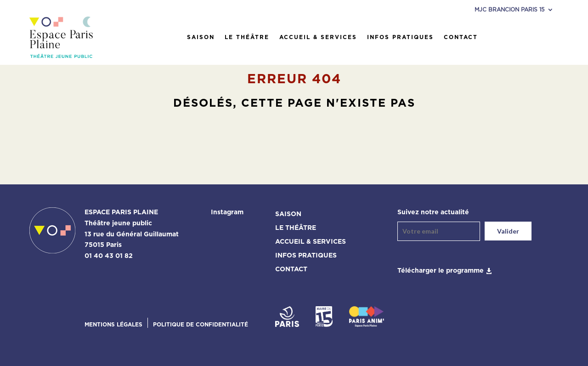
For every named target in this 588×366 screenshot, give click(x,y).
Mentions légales (113, 325)
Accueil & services (318, 37)
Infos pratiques (400, 37)
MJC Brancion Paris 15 (509, 10)
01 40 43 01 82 (109, 256)
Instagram (227, 212)
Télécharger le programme (441, 271)
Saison (201, 37)
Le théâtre (247, 37)
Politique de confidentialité (201, 325)
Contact (461, 37)
